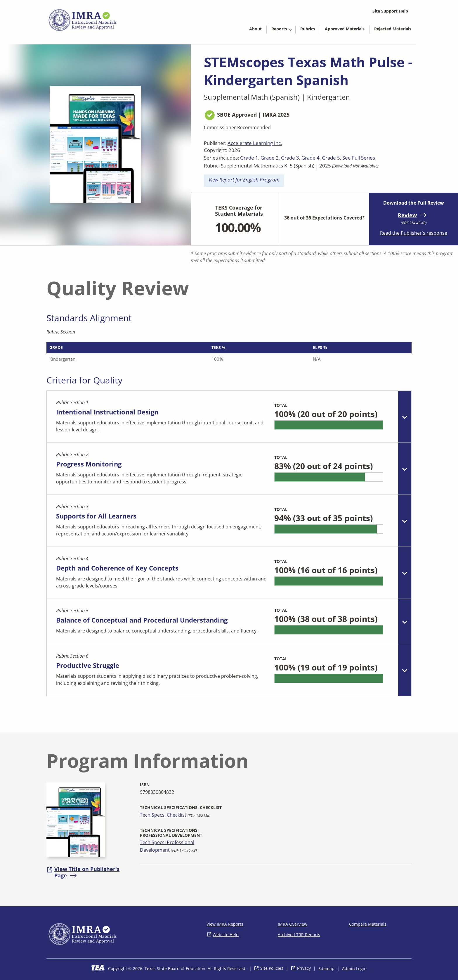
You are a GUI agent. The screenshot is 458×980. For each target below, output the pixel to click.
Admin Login (354, 968)
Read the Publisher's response (414, 233)
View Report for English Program (244, 180)
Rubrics (308, 29)
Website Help (226, 935)
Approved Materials (347, 30)
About (255, 29)
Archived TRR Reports (299, 935)
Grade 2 (270, 158)
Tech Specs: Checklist (163, 815)
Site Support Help (390, 11)
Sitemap (326, 968)
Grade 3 (290, 158)
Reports (279, 29)
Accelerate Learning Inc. (255, 143)
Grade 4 (310, 158)
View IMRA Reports (225, 924)
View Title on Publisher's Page (87, 872)
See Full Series (359, 158)
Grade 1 (249, 158)
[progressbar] (329, 425)
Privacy (304, 968)
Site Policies (272, 968)
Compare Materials (368, 924)
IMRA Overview (293, 924)
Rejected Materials (395, 30)
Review (407, 215)
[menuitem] (255, 28)
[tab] (229, 417)
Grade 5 (331, 158)
